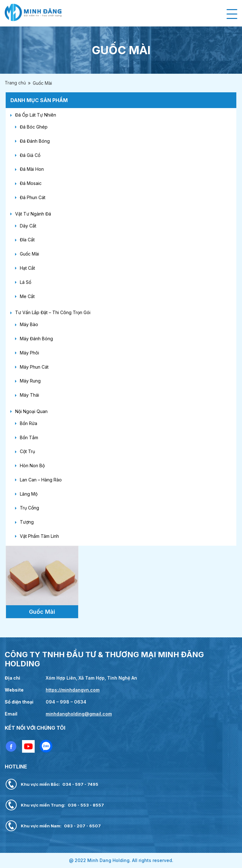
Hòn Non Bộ (32, 466)
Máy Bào (29, 324)
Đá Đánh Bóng (35, 141)
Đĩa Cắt (27, 240)
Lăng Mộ (29, 494)
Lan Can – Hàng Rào (41, 480)
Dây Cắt (28, 226)
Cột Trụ (27, 451)
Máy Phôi (29, 353)
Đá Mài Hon (32, 169)
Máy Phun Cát (34, 367)
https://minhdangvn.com (73, 690)
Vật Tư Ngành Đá (33, 214)
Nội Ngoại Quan (31, 411)
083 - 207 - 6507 (82, 826)
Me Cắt (27, 296)
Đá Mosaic (31, 183)
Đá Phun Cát (33, 197)
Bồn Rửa (29, 423)
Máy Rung (30, 381)
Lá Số (26, 282)
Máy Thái (29, 395)
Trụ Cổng (29, 508)
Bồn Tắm (29, 437)
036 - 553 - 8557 (86, 805)
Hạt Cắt (27, 268)
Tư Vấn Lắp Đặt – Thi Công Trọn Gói (53, 312)
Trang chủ (15, 83)
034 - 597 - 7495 (80, 784)
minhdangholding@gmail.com (79, 714)
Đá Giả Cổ (30, 155)
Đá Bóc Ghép (34, 127)
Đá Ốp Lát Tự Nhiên (36, 115)
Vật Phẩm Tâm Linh (39, 536)
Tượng (27, 522)
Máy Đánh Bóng (36, 339)
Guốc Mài (29, 254)
